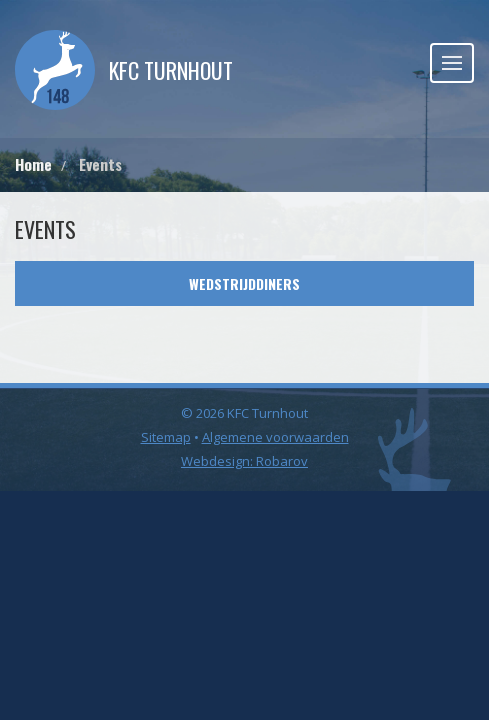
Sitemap (166, 437)
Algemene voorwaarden (275, 437)
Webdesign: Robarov (244, 461)
